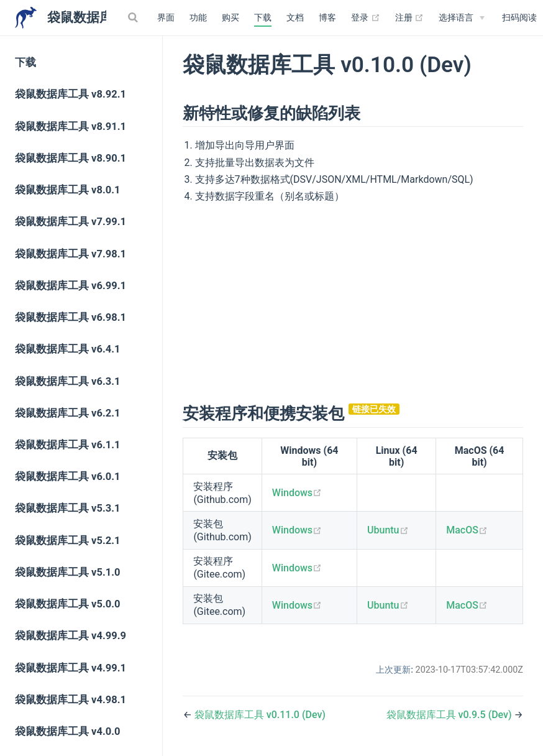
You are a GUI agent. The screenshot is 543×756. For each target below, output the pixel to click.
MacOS (467, 530)
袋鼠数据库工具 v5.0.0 (67, 604)
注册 (410, 18)
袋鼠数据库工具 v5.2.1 (67, 541)
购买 (230, 18)
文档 (295, 18)
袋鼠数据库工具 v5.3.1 (67, 508)
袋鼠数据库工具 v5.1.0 (67, 572)
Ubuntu (388, 530)
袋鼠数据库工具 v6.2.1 (67, 413)
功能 (198, 18)
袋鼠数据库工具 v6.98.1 (71, 317)
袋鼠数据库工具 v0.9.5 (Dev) (450, 715)
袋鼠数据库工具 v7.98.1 (71, 254)
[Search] (134, 17)
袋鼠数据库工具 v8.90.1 (71, 158)
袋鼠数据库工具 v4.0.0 (67, 731)
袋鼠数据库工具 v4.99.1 (71, 668)
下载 (263, 18)
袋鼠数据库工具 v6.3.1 (67, 381)
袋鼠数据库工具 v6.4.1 (67, 349)
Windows (297, 493)
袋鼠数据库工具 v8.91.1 (71, 127)
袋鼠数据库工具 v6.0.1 (67, 477)
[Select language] (462, 18)
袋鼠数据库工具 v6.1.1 (67, 445)
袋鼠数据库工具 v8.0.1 (67, 190)
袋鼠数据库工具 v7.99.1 (71, 222)
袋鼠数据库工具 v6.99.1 (71, 286)
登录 (366, 18)
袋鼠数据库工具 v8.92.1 (71, 94)
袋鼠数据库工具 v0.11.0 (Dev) (260, 715)
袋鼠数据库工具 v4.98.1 (71, 700)
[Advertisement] (353, 302)
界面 (166, 18)
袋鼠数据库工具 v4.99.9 (71, 636)
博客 (327, 18)
